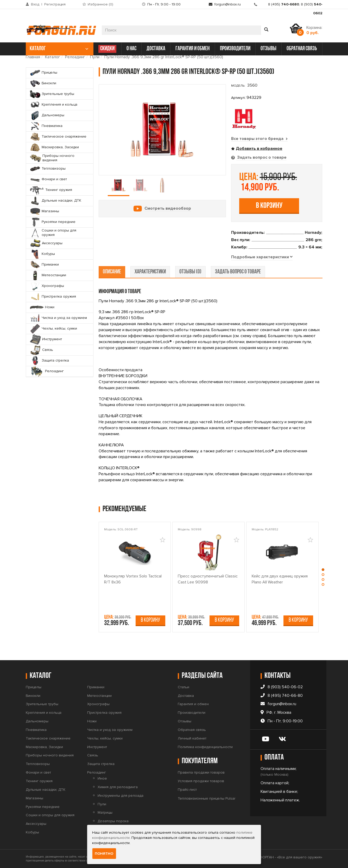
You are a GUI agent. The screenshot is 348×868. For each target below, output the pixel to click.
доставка (156, 49)
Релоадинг (75, 57)
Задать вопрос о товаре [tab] (261, 157)
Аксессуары (36, 824)
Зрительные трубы (42, 704)
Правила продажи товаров (201, 772)
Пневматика (36, 730)
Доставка (186, 696)
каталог (59, 49)
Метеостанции (99, 696)
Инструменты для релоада (121, 796)
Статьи (184, 687)
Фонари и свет (38, 772)
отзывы (268, 49)
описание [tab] (112, 272)
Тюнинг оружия (39, 781)
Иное (102, 778)
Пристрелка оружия (104, 713)
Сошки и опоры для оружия (50, 815)
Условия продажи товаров (201, 781)
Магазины (34, 798)
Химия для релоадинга (118, 787)
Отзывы (185, 721)
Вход (35, 4)
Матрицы (105, 813)
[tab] (262, 257)
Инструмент (97, 747)
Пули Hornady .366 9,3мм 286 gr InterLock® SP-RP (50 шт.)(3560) (164, 57)
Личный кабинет (192, 738)
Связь (93, 756)
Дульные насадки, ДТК (46, 790)
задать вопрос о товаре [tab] (238, 272)
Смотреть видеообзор (168, 208)
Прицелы (34, 687)
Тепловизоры (38, 764)
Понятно (104, 854)
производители (235, 49)
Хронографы (98, 704)
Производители (192, 713)
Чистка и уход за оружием (110, 730)
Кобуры (32, 832)
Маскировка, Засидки (44, 747)
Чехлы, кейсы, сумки (105, 738)
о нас (131, 49)
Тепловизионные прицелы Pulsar (207, 798)
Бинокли (33, 696)
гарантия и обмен (192, 49)
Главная (33, 57)
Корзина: (314, 30)
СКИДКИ (107, 49)
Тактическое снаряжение (48, 738)
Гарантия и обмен (193, 704)
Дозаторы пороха (113, 821)
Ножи (92, 721)
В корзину (269, 206)
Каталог (53, 57)
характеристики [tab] (150, 272)
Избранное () (100, 4)
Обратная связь (192, 730)
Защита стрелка (101, 764)
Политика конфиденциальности (205, 747)
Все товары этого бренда (260, 139)
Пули (95, 57)
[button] (323, 570)
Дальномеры (37, 721)
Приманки (96, 687)
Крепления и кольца (44, 713)
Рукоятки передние (43, 807)
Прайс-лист (187, 790)
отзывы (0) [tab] (190, 272)
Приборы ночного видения (50, 756)
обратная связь (302, 49)
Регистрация (55, 4)
